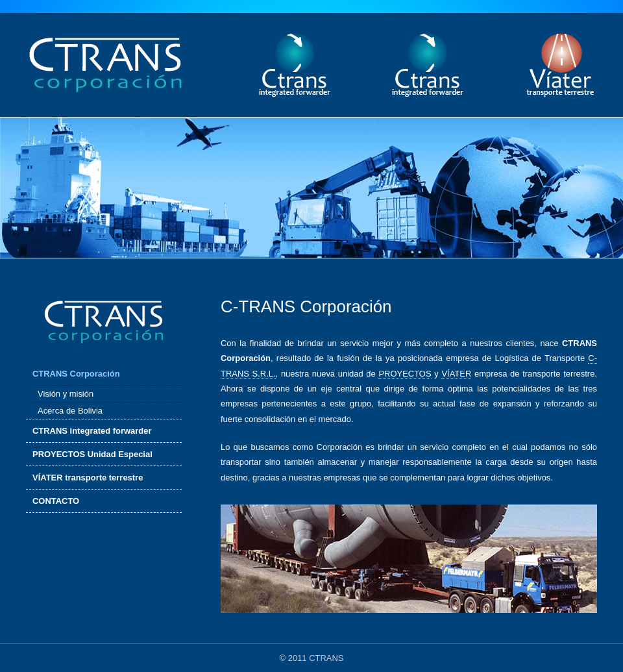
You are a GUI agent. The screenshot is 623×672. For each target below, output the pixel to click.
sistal (427, 65)
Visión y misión (66, 394)
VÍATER (456, 374)
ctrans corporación (105, 65)
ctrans (294, 65)
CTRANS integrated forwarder (92, 431)
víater (560, 65)
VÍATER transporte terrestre (88, 478)
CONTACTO (56, 501)
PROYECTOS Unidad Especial (92, 454)
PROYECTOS (405, 374)
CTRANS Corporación (76, 374)
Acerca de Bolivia (70, 411)
